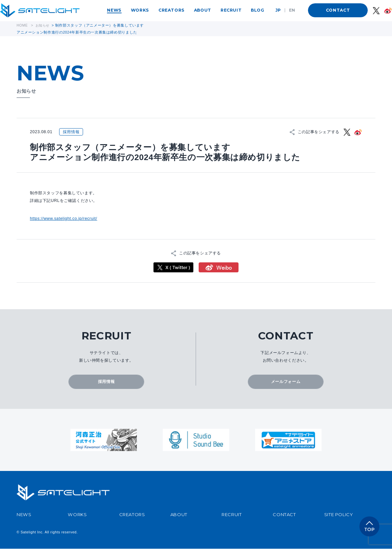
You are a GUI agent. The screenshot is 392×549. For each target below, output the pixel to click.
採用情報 (106, 381)
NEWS (114, 10)
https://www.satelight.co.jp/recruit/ (64, 218)
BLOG (257, 10)
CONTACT (338, 10)
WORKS (140, 10)
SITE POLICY (339, 514)
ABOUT (203, 10)
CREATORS (172, 10)
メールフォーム (286, 381)
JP (278, 10)
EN (292, 10)
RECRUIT (231, 10)
